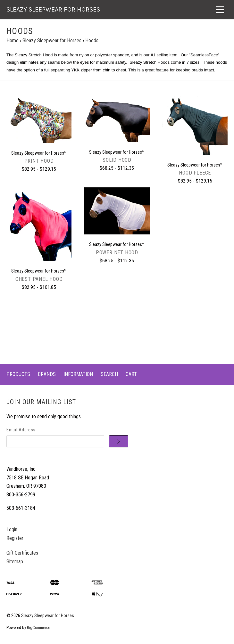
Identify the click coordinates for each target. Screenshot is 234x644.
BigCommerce (38, 628)
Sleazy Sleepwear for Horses (48, 616)
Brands (47, 374)
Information (78, 374)
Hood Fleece (195, 173)
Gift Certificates (22, 553)
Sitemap (15, 562)
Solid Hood (117, 160)
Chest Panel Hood (39, 279)
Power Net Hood (117, 253)
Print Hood (39, 161)
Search (109, 374)
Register (15, 538)
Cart (131, 374)
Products (18, 374)
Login (12, 530)
